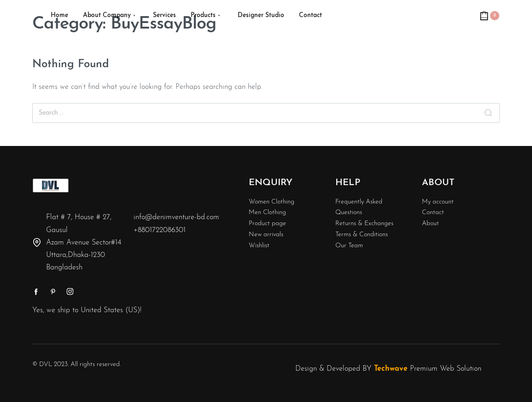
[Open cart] (489, 16)
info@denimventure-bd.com (176, 217)
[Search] (488, 113)
